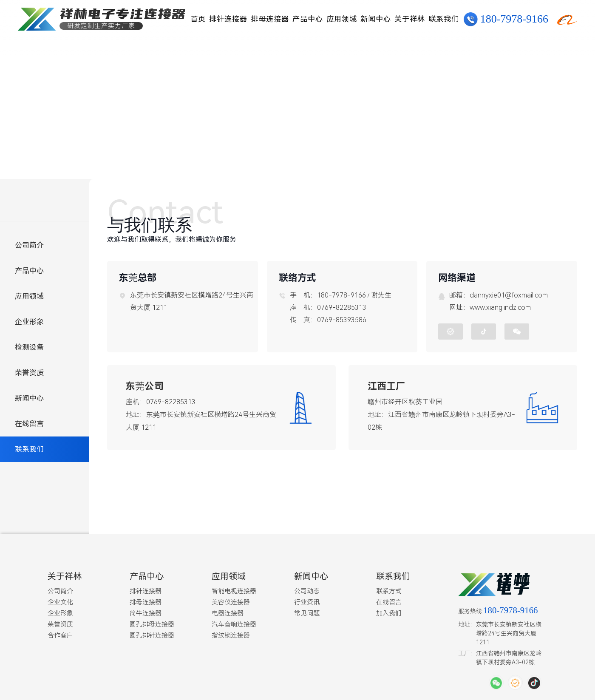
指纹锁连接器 (231, 633)
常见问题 (307, 611)
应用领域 (342, 19)
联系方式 (389, 589)
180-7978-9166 (514, 19)
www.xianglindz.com (500, 307)
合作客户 (60, 633)
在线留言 (29, 424)
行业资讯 (307, 600)
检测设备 (29, 347)
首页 (198, 19)
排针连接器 (228, 19)
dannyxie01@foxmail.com (509, 294)
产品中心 (308, 19)
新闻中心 (376, 19)
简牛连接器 (146, 611)
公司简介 (29, 245)
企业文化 (60, 600)
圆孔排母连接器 (152, 622)
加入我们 (389, 611)
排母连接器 (270, 19)
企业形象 (29, 322)
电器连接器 (228, 611)
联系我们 (444, 19)
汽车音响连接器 (234, 622)
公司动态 (307, 589)
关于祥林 (410, 19)
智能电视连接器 (234, 589)
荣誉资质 (29, 373)
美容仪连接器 (231, 600)
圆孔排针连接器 (152, 633)
